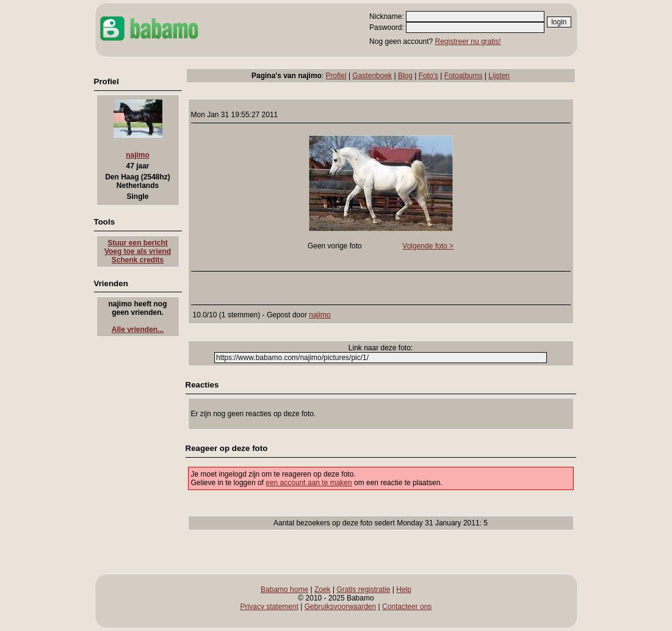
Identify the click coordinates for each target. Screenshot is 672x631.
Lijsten (499, 76)
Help (404, 590)
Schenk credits (138, 260)
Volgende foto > (428, 246)
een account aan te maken (309, 483)
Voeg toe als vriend (138, 251)
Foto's (428, 76)
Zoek (323, 590)
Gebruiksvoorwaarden (340, 607)
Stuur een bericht (138, 243)
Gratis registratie (363, 590)
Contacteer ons (407, 607)
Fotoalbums (464, 76)
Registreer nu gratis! (468, 41)
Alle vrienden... (138, 330)
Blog (405, 76)
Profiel (336, 76)
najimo (138, 155)
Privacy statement (269, 607)
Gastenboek (372, 76)
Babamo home (284, 590)
